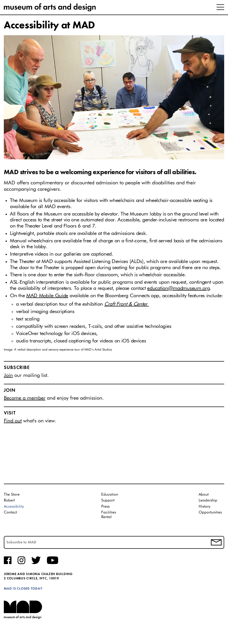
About (204, 494)
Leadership (208, 500)
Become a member (25, 398)
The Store (12, 494)
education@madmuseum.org (178, 288)
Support (108, 500)
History (205, 506)
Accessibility (14, 506)
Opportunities (210, 512)
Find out (13, 421)
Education (110, 494)
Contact (10, 512)
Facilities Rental (109, 515)
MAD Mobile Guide (47, 296)
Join (8, 375)
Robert (9, 500)
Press (105, 506)
